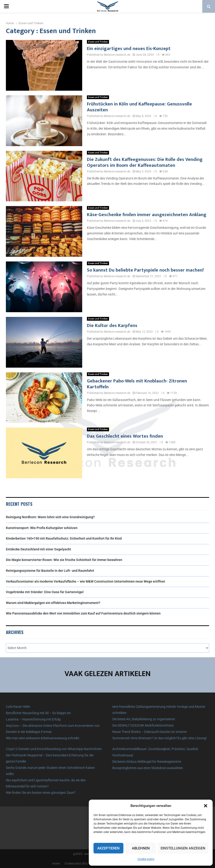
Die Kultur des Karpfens (112, 326)
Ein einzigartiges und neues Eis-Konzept (129, 49)
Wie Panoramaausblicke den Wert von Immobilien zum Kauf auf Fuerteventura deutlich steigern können (83, 613)
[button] (206, 806)
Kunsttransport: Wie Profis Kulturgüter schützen (42, 528)
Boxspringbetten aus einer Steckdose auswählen (148, 768)
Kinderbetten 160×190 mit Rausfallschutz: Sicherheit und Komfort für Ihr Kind (64, 538)
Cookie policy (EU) (76, 864)
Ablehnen (141, 848)
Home (56, 864)
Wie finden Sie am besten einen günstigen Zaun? (41, 793)
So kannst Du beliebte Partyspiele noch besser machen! (145, 270)
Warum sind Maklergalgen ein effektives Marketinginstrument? (53, 603)
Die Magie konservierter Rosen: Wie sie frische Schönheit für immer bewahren (64, 560)
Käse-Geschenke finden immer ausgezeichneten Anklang (147, 215)
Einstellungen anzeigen (183, 848)
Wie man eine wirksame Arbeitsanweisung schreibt (43, 738)
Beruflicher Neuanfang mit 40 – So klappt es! (38, 713)
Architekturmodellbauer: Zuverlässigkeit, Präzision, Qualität (155, 749)
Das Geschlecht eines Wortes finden (125, 436)
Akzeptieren (108, 848)
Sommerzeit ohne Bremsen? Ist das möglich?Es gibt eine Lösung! (160, 738)
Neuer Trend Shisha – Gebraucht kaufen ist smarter (150, 732)
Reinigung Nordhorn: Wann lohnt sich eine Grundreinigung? (50, 517)
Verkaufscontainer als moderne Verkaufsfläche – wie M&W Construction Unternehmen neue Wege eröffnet (85, 581)
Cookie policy (146, 859)
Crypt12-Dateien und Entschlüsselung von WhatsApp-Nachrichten (54, 749)
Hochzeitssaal (123, 755)
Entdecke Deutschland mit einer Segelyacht (39, 549)
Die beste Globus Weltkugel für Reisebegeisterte (147, 762)
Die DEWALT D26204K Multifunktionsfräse (143, 725)
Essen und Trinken (98, 42)
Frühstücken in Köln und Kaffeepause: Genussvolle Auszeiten (139, 107)
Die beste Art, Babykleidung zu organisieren (144, 719)
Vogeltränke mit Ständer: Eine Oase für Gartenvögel (45, 592)
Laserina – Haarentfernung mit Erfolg (33, 719)
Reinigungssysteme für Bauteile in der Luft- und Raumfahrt (50, 571)
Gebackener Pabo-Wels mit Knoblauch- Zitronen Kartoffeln (137, 384)
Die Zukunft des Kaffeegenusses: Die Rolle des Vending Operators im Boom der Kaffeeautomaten (145, 162)
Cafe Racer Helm (18, 707)
